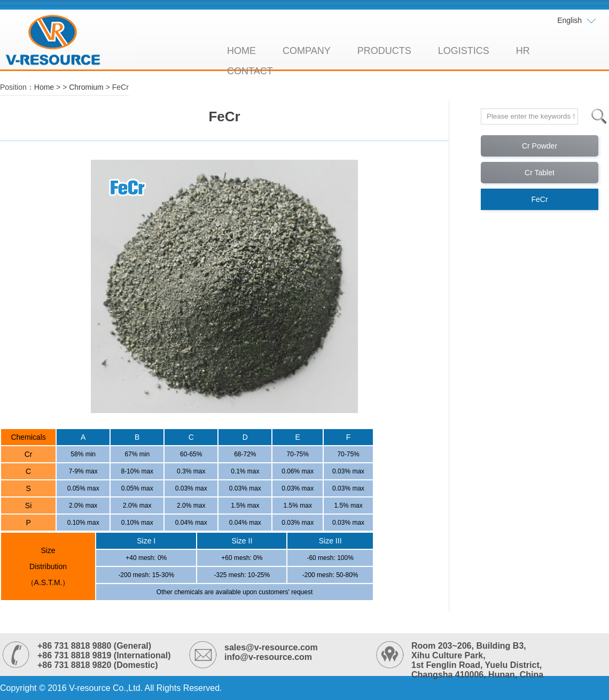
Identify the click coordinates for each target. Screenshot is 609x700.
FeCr (539, 199)
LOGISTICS (464, 51)
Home (44, 87)
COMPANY (307, 51)
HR (523, 51)
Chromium (86, 87)
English (577, 21)
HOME (241, 51)
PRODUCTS (384, 51)
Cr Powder (540, 146)
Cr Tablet (540, 173)
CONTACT (250, 71)
